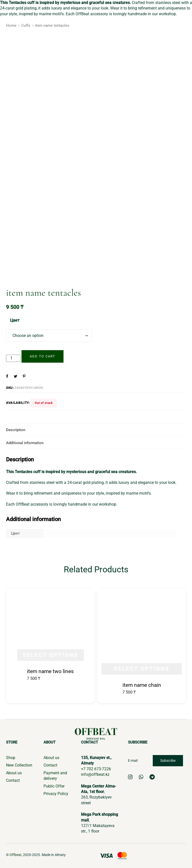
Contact (13, 780)
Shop (11, 758)
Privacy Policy (56, 794)
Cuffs (26, 25)
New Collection (19, 765)
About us (14, 773)
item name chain (142, 685)
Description (16, 430)
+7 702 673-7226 (96, 769)
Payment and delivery (55, 776)
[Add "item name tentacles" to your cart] (42, 356)
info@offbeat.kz (95, 774)
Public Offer (54, 786)
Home (11, 25)
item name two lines (50, 671)
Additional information (25, 443)
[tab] (96, 430)
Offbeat (15, 855)
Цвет (15, 320)
